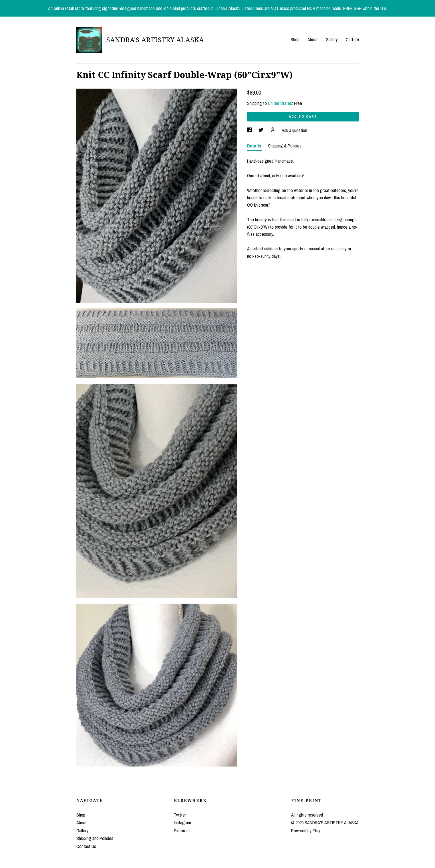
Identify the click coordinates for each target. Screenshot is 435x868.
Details (255, 146)
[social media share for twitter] (262, 130)
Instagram (182, 823)
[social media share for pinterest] (273, 130)
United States (280, 103)
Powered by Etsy (306, 831)
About (313, 39)
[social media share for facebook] (250, 130)
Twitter (180, 815)
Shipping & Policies (285, 146)
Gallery (332, 39)
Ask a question (294, 130)
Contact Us (86, 846)
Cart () (352, 39)
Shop (295, 39)
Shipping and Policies (95, 838)
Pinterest (182, 831)
